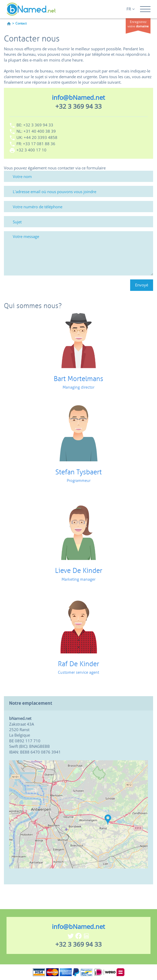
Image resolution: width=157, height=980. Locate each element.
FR (131, 9)
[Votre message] (78, 253)
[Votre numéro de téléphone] (78, 207)
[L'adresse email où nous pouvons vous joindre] (78, 191)
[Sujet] (78, 222)
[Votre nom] (78, 176)
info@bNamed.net (78, 97)
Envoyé (142, 285)
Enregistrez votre (138, 24)
